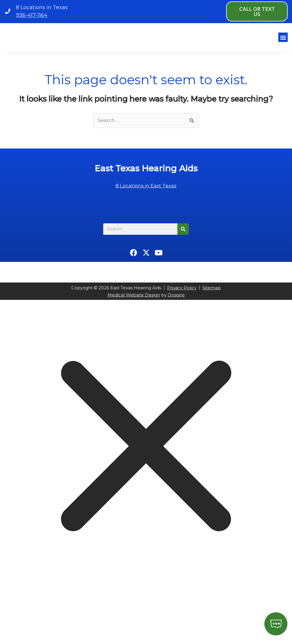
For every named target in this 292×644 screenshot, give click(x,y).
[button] (283, 39)
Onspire (176, 299)
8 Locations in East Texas (146, 190)
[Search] (183, 233)
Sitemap (212, 292)
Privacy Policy (182, 292)
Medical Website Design (134, 299)
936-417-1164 (32, 15)
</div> (43, 620)
